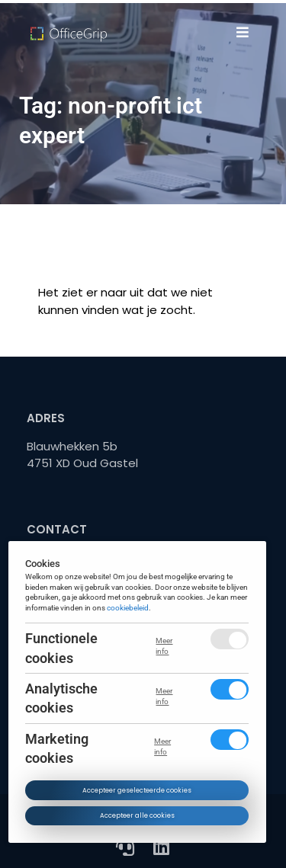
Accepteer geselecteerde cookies (137, 790)
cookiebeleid (129, 608)
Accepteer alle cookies (137, 815)
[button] (242, 32)
